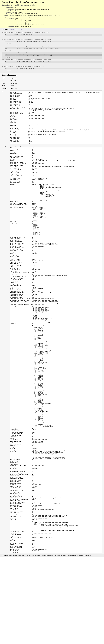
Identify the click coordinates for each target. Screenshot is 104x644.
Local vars (8, 38)
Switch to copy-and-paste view (17, 31)
